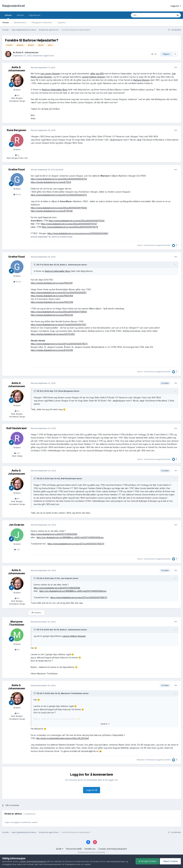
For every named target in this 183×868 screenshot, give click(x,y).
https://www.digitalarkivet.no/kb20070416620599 (54, 534)
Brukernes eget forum (44, 56)
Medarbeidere (20, 22)
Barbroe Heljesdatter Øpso (55, 90)
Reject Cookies (170, 861)
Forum (6, 22)
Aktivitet (20, 15)
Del (154, 54)
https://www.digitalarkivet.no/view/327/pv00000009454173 (59, 195)
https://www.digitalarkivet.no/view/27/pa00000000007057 (59, 325)
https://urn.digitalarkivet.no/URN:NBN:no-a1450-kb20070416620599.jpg (70, 537)
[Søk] (145, 15)
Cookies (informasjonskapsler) (113, 849)
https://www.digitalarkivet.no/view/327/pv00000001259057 (59, 293)
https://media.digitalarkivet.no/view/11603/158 (52, 302)
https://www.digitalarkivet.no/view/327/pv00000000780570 (76, 544)
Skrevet (43, 67)
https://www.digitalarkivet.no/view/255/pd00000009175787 (69, 224)
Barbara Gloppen (142, 80)
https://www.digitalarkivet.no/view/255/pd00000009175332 (77, 221)
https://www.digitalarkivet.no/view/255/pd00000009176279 (70, 227)
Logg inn (176, 6)
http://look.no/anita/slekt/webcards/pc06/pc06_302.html (62, 738)
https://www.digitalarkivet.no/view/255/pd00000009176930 (59, 208)
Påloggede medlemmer (42, 22)
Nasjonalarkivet (14, 6)
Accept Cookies (147, 861)
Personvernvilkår (74, 849)
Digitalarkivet (35, 15)
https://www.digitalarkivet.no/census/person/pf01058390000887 (78, 233)
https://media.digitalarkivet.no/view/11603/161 (52, 283)
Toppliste (61, 22)
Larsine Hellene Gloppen (94, 77)
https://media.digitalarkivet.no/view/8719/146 (52, 211)
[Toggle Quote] (35, 265)
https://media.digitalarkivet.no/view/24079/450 (53, 334)
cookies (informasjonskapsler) (33, 861)
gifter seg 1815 (97, 74)
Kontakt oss (90, 849)
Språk (60, 849)
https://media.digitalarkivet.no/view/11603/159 (52, 296)
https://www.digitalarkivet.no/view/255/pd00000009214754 (59, 179)
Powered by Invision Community (91, 852)
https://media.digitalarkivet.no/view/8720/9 (51, 182)
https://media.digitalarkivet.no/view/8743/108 (52, 350)
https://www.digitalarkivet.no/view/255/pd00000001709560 (59, 312)
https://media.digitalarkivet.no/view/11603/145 (52, 315)
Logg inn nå (92, 790)
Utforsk (8, 16)
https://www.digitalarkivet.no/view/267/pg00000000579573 (59, 344)
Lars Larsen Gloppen (50, 74)
